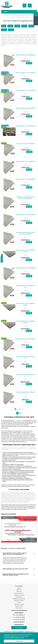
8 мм (4, 26)
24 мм (11, 30)
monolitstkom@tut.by (19, 622)
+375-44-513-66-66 (19, 617)
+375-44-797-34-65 (19, 620)
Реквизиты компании (19, 599)
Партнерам (19, 608)
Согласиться (19, 641)
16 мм (24, 26)
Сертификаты (19, 597)
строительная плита (18, 420)
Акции (19, 588)
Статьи (19, 602)
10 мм (10, 26)
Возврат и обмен (19, 601)
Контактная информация (19, 610)
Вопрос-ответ (19, 606)
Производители (19, 604)
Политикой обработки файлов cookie (14, 638)
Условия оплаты (19, 593)
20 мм (31, 26)
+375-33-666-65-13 (19, 615)
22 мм (4, 30)
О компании (19, 586)
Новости (19, 590)
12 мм (17, 26)
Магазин (19, 591)
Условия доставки (19, 595)
